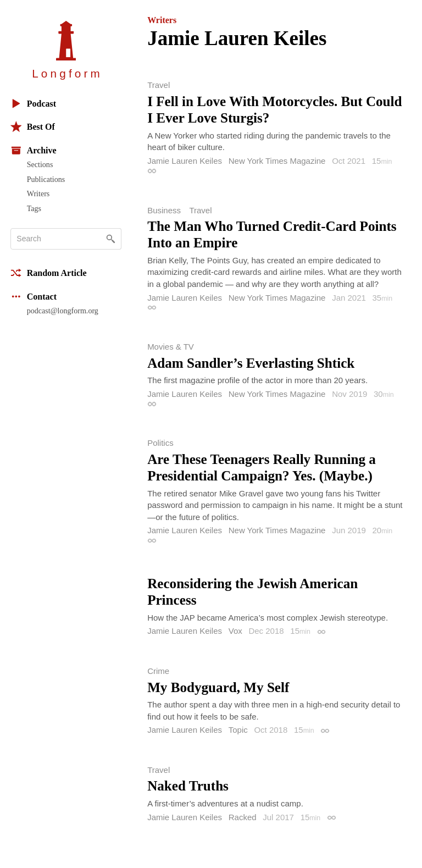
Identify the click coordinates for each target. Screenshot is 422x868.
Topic (238, 730)
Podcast (33, 104)
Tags (34, 208)
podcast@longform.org (63, 311)
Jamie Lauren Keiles (185, 161)
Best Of (33, 127)
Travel (159, 85)
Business (164, 210)
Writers (38, 193)
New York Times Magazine (277, 161)
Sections (40, 164)
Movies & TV (171, 347)
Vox (235, 631)
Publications (46, 179)
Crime (158, 671)
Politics (160, 443)
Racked (243, 817)
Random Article (49, 273)
